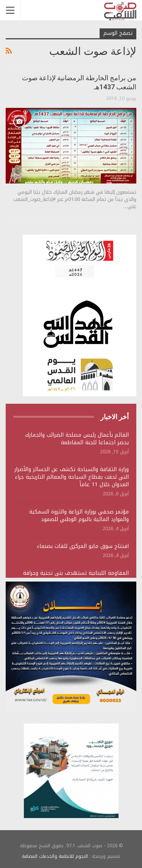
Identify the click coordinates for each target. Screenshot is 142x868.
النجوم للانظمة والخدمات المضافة (55, 856)
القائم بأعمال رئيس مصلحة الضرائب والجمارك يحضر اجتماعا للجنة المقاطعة (77, 439)
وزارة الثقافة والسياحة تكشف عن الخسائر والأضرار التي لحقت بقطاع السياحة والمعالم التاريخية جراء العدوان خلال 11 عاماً (72, 477)
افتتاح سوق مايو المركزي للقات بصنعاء (83, 546)
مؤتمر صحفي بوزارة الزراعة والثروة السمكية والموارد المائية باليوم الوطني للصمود (79, 516)
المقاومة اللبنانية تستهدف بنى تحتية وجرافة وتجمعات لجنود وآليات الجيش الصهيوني (76, 577)
